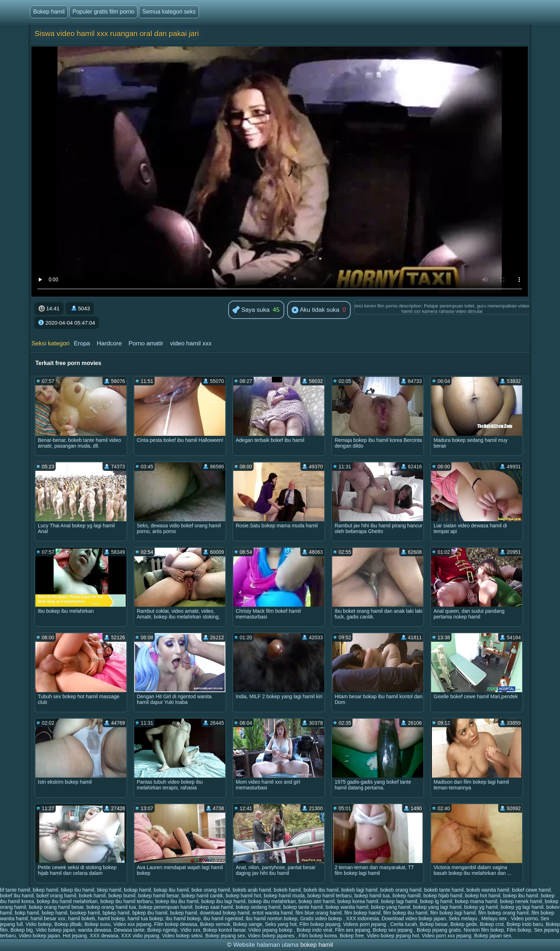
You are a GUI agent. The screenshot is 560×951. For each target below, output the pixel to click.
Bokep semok (215, 924)
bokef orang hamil (56, 896)
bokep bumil (122, 896)
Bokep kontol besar (224, 930)
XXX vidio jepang (140, 936)
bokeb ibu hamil (321, 890)
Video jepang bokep (271, 930)
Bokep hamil (49, 12)
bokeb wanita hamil (488, 890)
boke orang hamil (211, 890)
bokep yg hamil (481, 907)
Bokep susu (97, 924)
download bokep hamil (225, 913)
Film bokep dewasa (176, 924)
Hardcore (109, 343)
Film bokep (519, 930)
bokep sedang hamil (258, 907)
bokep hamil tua (372, 896)
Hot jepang (75, 936)
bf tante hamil (15, 890)
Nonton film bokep (484, 930)
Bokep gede (464, 924)
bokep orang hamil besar (56, 907)
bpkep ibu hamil (150, 913)
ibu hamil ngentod (223, 918)
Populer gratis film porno (103, 12)
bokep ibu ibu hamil (177, 901)
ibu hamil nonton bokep (272, 918)
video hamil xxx (191, 343)
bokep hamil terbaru (330, 896)
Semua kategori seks (169, 12)
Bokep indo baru (525, 924)
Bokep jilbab (68, 924)
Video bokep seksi (182, 936)
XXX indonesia (362, 918)
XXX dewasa (104, 936)
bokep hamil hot (243, 896)
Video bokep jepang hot (393, 936)
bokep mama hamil (476, 901)
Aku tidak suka (315, 310)
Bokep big (22, 930)
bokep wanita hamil (347, 907)
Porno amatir (146, 343)
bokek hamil (92, 896)
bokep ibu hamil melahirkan (67, 901)
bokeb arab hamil (252, 890)
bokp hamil (27, 913)
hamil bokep (111, 918)
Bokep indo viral (315, 930)
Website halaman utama (266, 945)
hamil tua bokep (145, 918)
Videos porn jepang (365, 924)
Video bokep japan (39, 936)
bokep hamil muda (284, 896)
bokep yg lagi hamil (522, 907)
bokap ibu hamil (171, 890)
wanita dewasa (94, 930)
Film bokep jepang (320, 924)
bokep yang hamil (391, 907)
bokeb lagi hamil (359, 890)
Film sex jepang (352, 930)
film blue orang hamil (318, 913)
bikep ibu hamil (77, 890)
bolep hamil (55, 913)
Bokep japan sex (492, 936)
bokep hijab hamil (443, 896)
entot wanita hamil (273, 913)
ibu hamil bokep (183, 918)
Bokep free (352, 936)
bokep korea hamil (358, 901)
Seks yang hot (281, 924)
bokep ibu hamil (521, 896)
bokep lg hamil (436, 901)
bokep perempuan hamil (165, 907)
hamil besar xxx (48, 918)
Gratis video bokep (322, 918)
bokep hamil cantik (202, 896)
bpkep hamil (116, 913)
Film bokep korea (318, 936)
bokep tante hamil (303, 907)
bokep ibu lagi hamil (223, 901)
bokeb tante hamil (444, 890)
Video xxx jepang (132, 924)
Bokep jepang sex (225, 936)
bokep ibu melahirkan (272, 901)
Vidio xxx (190, 930)
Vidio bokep (39, 924)
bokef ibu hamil (17, 896)
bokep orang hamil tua (111, 907)
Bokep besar (434, 924)
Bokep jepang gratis (439, 930)
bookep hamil (85, 913)
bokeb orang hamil (401, 890)
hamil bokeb (82, 918)
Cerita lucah (404, 924)
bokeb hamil (287, 890)
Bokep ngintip (162, 930)
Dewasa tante (129, 930)
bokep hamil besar (159, 896)
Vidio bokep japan (56, 930)
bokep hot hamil (483, 896)
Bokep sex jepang (393, 930)
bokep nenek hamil (521, 901)
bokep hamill (407, 896)
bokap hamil (137, 890)
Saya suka (251, 310)
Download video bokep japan (414, 918)
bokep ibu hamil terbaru (126, 901)
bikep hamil (46, 890)
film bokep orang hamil (503, 913)
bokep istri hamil (317, 901)
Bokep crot (492, 924)
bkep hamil (109, 890)
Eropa (82, 343)
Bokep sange (248, 924)
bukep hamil (184, 913)
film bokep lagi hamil (453, 913)
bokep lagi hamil (399, 901)
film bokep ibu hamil (405, 913)
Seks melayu (464, 918)
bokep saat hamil (214, 907)
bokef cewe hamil (531, 890)
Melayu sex (495, 918)
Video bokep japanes (272, 936)
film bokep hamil (362, 913)
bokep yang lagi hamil (437, 907)
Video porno (524, 918)
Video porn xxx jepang (446, 936)
